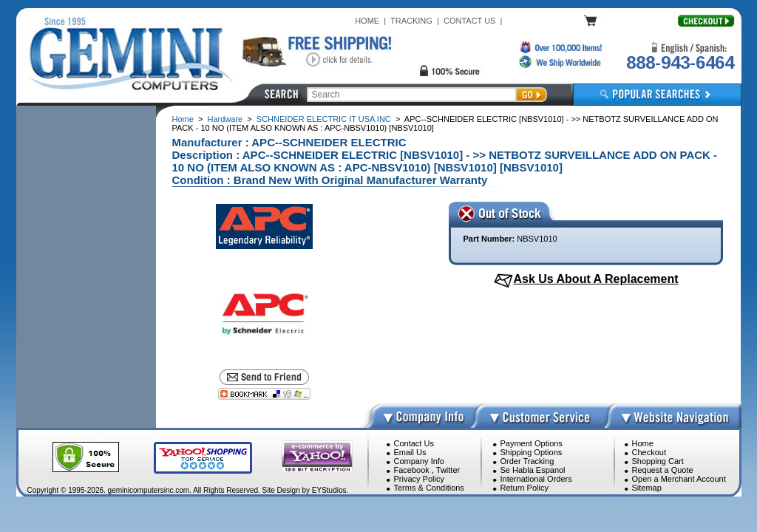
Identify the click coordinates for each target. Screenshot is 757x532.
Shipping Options (532, 452)
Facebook (412, 470)
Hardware (225, 119)
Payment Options (532, 443)
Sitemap (647, 488)
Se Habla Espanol (533, 470)
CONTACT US (470, 21)
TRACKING (411, 21)
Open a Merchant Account (679, 479)
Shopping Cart (658, 461)
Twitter (448, 470)
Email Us (410, 452)
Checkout (649, 452)
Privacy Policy (419, 479)
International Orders (536, 479)
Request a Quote (663, 470)
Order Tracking (527, 461)
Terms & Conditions (429, 488)
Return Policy (525, 488)
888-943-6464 (680, 62)
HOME (367, 21)
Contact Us (414, 443)
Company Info (419, 461)
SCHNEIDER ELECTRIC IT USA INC (324, 119)
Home (183, 119)
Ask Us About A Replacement (595, 279)
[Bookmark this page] (264, 394)
